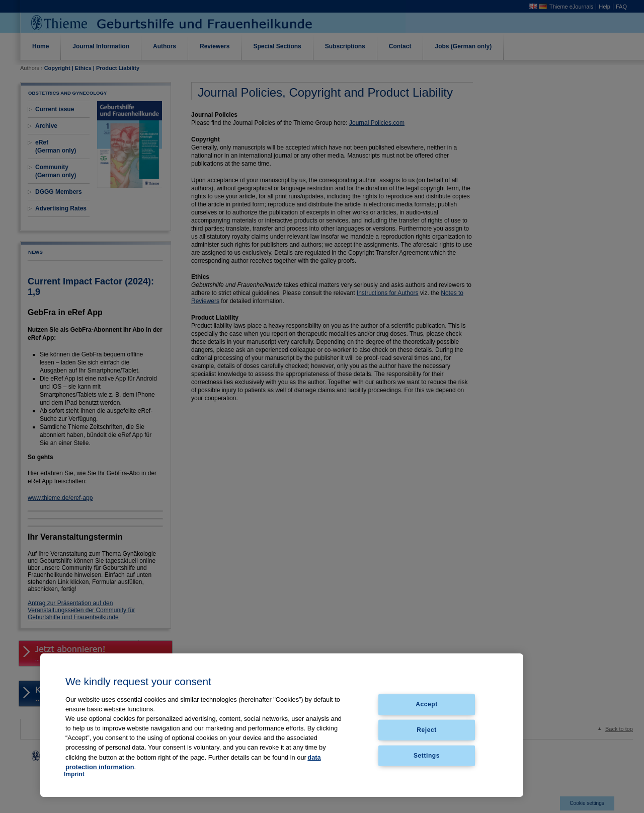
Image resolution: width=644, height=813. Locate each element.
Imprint (74, 774)
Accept (427, 704)
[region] (282, 725)
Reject (427, 730)
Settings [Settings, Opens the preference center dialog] (427, 756)
